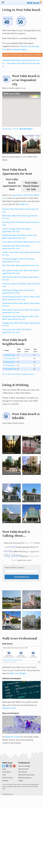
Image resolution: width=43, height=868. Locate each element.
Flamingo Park (10, 359)
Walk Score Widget (18, 673)
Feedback (5, 781)
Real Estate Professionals (26, 775)
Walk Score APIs (9, 708)
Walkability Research (25, 778)
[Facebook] (7, 766)
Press (4, 775)
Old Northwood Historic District (11, 365)
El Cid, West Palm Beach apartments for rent (21, 242)
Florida (16, 129)
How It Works (6, 772)
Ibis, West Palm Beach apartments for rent (21, 265)
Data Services (23, 772)
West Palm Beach (26, 129)
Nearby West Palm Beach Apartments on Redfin (22, 55)
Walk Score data (13, 737)
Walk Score (7, 763)
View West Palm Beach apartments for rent (21, 60)
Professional (24, 763)
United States (7, 129)
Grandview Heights (19, 49)
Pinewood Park (10, 369)
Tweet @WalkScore (22, 577)
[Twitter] (4, 766)
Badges (21, 781)
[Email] (11, 766)
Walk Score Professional (20, 638)
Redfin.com (24, 204)
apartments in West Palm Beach (26, 195)
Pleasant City (25, 46)
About (4, 769)
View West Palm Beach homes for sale (23, 63)
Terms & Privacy (7, 778)
